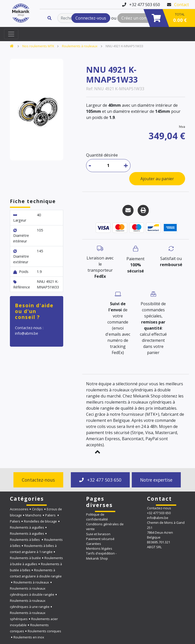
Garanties (94, 544)
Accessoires (19, 509)
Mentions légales (99, 548)
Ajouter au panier (157, 179)
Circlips (37, 509)
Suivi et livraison (98, 534)
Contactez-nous (38, 480)
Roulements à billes (25, 540)
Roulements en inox (29, 637)
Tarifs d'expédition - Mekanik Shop (101, 556)
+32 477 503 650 (100, 480)
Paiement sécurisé (100, 539)
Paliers (51, 515)
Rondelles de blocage (40, 521)
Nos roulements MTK (38, 46)
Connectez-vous (91, 18)
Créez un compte (137, 18)
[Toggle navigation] (11, 34)
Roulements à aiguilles (27, 527)
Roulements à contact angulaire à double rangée (36, 573)
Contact (182, 5)
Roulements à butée (25, 558)
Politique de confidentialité (97, 517)
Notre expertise (156, 480)
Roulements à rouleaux (80, 46)
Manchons (33, 515)
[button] (97, 452)
